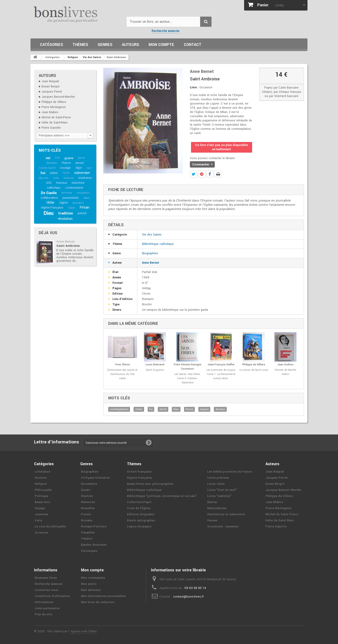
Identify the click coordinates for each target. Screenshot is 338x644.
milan (139, 409)
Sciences (41, 533)
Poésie (86, 514)
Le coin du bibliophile (50, 527)
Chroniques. (90, 551)
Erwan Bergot (51, 86)
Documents (89, 484)
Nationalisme (217, 508)
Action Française (139, 472)
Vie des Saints (152, 235)
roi (48, 158)
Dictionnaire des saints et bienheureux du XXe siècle (122, 374)
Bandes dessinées (94, 545)
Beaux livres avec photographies (150, 484)
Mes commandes (93, 578)
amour (80, 163)
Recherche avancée (165, 31)
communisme (74, 188)
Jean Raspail (50, 81)
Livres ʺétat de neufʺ (222, 490)
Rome (66, 173)
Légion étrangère (139, 527)
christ (163, 409)
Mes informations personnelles (103, 596)
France (66, 163)
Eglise (71, 208)
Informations (44, 602)
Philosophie (43, 490)
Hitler (50, 203)
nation (54, 173)
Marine (212, 502)
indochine (78, 183)
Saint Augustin (155, 370)
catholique (54, 188)
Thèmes (80, 45)
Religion (41, 484)
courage (65, 168)
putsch (82, 213)
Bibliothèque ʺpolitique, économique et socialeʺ (162, 496)
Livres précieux (218, 478)
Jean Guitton (285, 365)
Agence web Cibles (84, 631)
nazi (89, 168)
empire (204, 409)
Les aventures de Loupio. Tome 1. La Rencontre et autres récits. (221, 374)
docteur (220, 409)
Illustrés (87, 496)
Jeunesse (41, 514)
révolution (65, 219)
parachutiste (71, 198)
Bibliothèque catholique (158, 244)
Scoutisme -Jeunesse (223, 527)
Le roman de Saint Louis (254, 370)
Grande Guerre (47, 168)
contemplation (119, 409)
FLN (57, 158)
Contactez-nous (46, 590)
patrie (81, 158)
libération (52, 163)
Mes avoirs (89, 584)
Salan (86, 198)
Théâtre (87, 539)
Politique (41, 496)
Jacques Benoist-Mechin (58, 97)
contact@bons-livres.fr (188, 597)
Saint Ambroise (68, 246)
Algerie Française (139, 478)
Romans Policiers (94, 527)
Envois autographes (141, 520)
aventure (69, 178)
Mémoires (88, 502)
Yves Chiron (123, 365)
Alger (79, 168)
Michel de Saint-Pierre (56, 117)
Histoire (41, 478)
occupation (83, 193)
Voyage (40, 508)
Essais (86, 490)
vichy (56, 178)
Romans (87, 520)
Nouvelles (88, 508)
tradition (66, 213)
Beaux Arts (42, 502)
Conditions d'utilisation (52, 596)
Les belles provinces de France (230, 472)
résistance (85, 178)
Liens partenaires (47, 608)
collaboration (49, 198)
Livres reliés (216, 484)
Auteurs (131, 45)
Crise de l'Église (139, 508)
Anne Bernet (65, 241)
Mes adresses (91, 590)
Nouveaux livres (46, 578)
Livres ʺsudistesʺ (219, 496)
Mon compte (161, 45)
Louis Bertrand (155, 365)
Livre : (194, 87)
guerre (69, 158)
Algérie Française (52, 208)
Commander (202, 165)
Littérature (43, 472)
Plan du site (43, 614)
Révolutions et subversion (226, 514)
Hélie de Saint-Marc (55, 123)
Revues (212, 520)
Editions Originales (141, 514)
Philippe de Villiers (54, 102)
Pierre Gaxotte (51, 128)
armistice (67, 193)
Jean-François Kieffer (221, 365)
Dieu (49, 213)
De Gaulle (49, 193)
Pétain (84, 208)
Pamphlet (88, 533)
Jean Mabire (50, 112)
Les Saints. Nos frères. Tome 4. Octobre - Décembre (188, 378)
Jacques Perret (52, 92)
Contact (193, 45)
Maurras (43, 178)
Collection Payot (139, 502)
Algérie (64, 203)
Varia (38, 520)
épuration (78, 203)
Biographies (150, 253)
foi (43, 173)
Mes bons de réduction (98, 602)
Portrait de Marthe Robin (285, 372)
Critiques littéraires (95, 478)
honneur (62, 183)
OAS (49, 183)
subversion (82, 173)
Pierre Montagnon (54, 107)
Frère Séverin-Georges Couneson (188, 367)
